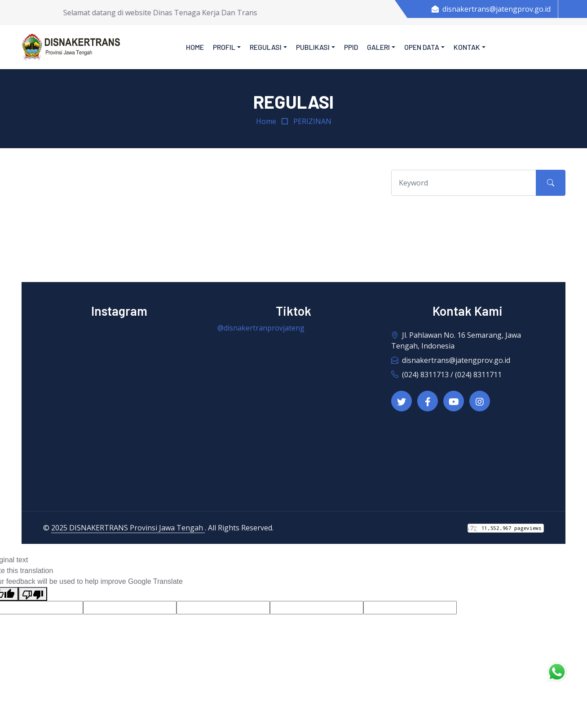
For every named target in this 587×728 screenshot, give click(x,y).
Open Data (422, 47)
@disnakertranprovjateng (261, 328)
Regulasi (266, 47)
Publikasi (313, 47)
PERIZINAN (312, 121)
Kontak (467, 47)
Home (195, 47)
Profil (224, 47)
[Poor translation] (33, 594)
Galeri (378, 47)
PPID (351, 47)
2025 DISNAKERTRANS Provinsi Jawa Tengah (128, 528)
